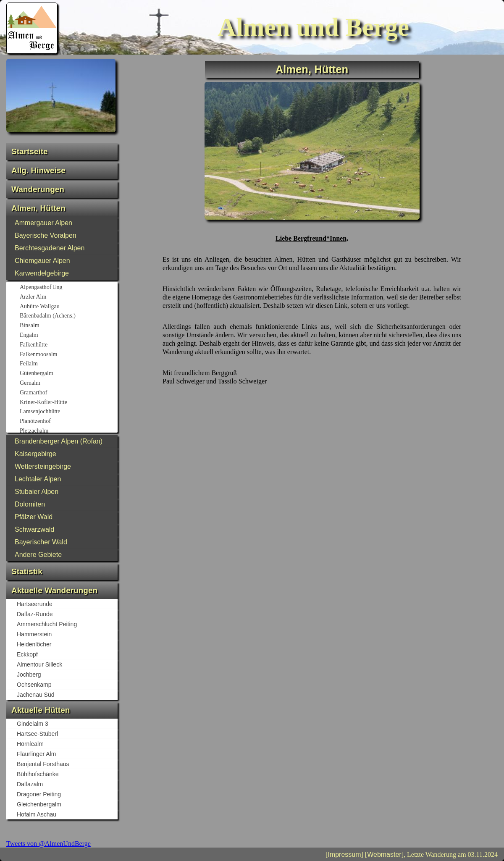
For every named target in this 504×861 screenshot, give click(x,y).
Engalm (68, 336)
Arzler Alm (68, 297)
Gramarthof (68, 393)
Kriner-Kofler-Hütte (68, 403)
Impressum (344, 854)
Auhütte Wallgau (68, 307)
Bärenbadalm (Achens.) (68, 316)
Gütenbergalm (68, 374)
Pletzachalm (68, 431)
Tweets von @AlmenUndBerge (49, 844)
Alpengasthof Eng (68, 288)
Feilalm (68, 364)
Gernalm (68, 383)
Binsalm (68, 326)
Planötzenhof (68, 422)
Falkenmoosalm (68, 355)
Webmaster (384, 854)
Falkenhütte (68, 345)
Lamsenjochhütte (68, 412)
